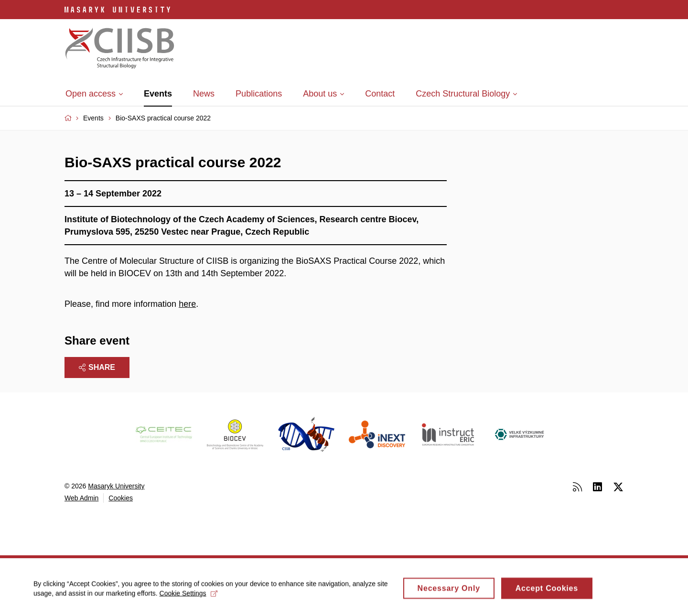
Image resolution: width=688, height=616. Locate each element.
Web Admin (81, 498)
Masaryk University (116, 486)
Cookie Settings (188, 596)
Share (97, 367)
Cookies (121, 498)
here (187, 304)
